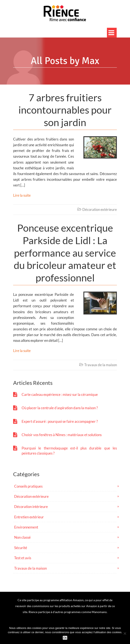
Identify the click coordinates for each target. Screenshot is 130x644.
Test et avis (23, 558)
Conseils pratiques (28, 486)
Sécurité (21, 548)
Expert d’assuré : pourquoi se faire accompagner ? (60, 421)
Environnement (26, 527)
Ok (65, 638)
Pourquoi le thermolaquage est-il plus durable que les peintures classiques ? (69, 451)
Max (91, 61)
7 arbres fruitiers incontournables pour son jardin (65, 110)
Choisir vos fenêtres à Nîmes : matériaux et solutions (62, 435)
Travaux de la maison (101, 365)
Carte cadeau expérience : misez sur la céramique (60, 394)
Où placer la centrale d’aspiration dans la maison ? (60, 408)
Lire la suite (22, 195)
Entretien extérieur (29, 517)
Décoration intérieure (31, 507)
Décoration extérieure (100, 209)
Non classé (22, 537)
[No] (125, 633)
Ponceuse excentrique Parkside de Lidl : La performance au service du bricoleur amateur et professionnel (65, 253)
